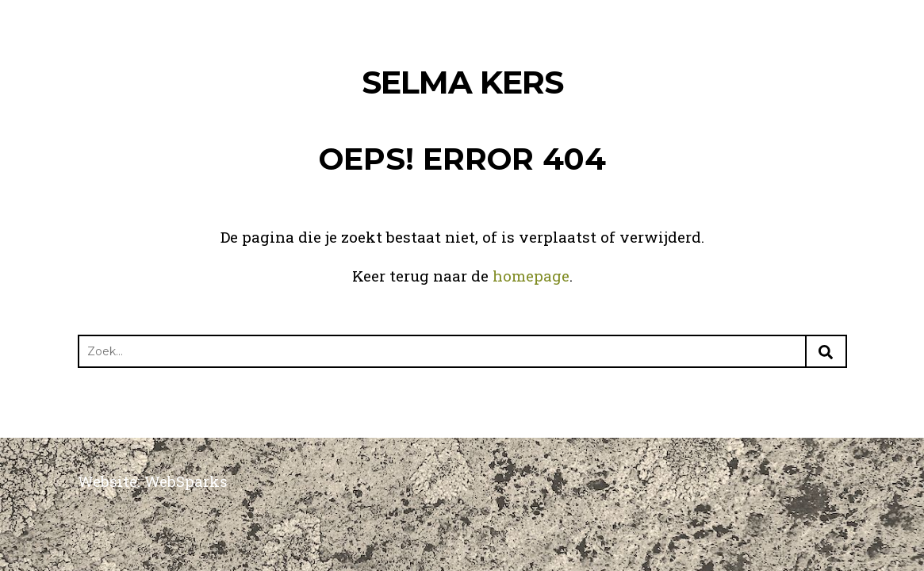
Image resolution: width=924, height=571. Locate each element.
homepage (531, 276)
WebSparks (186, 481)
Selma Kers (462, 82)
